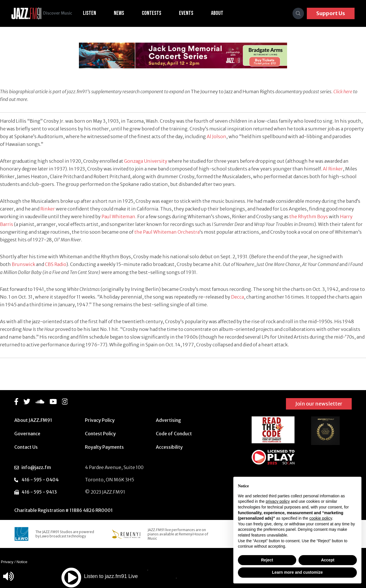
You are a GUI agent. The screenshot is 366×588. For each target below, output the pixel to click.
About (224, 13)
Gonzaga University (146, 161)
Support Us (331, 13)
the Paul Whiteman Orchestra (167, 232)
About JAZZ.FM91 (33, 420)
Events (193, 13)
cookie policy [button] (321, 518)
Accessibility (169, 447)
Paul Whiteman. (119, 216)
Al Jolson (216, 136)
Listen (97, 13)
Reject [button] (267, 560)
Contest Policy (100, 434)
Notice (22, 562)
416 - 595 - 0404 (40, 480)
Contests (159, 13)
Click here (343, 92)
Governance (27, 434)
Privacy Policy (100, 420)
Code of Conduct (174, 434)
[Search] (298, 13)
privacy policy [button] (278, 501)
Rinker (48, 209)
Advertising (168, 420)
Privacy (7, 562)
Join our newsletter (319, 404)
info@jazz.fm (36, 467)
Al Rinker (333, 169)
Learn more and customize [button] (297, 572)
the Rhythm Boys (309, 216)
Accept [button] (328, 560)
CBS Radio (56, 264)
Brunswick (23, 264)
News (126, 13)
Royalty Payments (104, 447)
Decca (237, 297)
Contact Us (26, 447)
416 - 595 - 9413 (39, 492)
